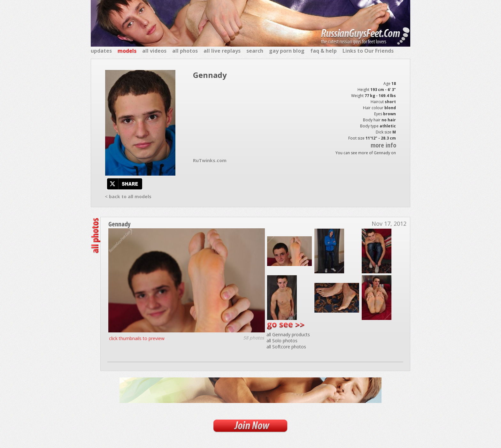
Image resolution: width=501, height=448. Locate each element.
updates (101, 51)
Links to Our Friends (368, 51)
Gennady (119, 224)
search (255, 51)
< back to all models (128, 197)
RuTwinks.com (210, 160)
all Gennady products (288, 334)
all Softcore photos (286, 347)
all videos (154, 51)
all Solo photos (282, 341)
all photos (185, 51)
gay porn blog (287, 51)
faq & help (324, 51)
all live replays (222, 51)
